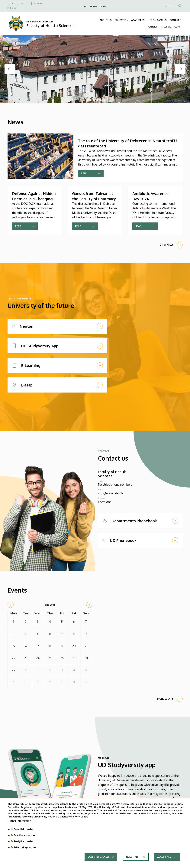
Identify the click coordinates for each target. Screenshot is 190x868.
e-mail (15, 8)
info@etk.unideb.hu (111, 493)
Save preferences (99, 857)
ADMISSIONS (153, 27)
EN (170, 6)
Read (84, 173)
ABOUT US (106, 20)
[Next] (180, 69)
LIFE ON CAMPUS (157, 20)
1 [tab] (84, 100)
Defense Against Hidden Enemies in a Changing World (34, 199)
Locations (105, 502)
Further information (19, 821)
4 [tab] (94, 100)
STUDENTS (166, 27)
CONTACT (175, 20)
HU (166, 6)
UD (86, 6)
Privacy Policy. (47, 817)
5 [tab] (97, 100)
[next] (89, 605)
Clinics (103, 6)
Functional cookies (24, 835)
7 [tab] (104, 100)
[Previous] (10, 69)
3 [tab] (91, 100)
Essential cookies (24, 829)
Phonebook (39, 3)
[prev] (11, 605)
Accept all (164, 857)
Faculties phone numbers (115, 485)
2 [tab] (87, 100)
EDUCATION (121, 20)
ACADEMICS (138, 20)
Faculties (94, 6)
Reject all (132, 857)
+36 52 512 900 (18, 3)
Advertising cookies (25, 848)
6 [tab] (101, 100)
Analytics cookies (24, 842)
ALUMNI (177, 27)
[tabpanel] (95, 69)
